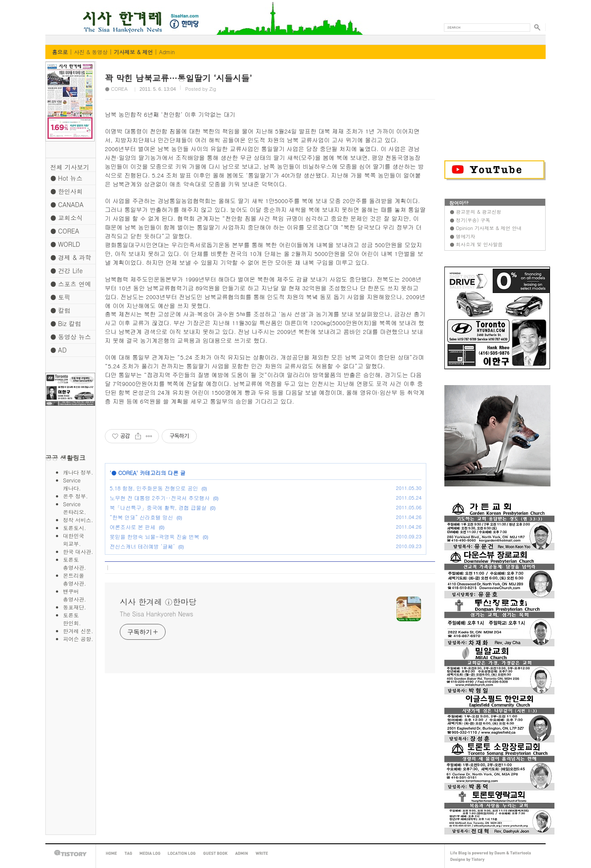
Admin (167, 52)
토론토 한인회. (79, 619)
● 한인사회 (66, 191)
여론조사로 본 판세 (133, 527)
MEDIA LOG (150, 853)
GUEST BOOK (215, 853)
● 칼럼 (60, 310)
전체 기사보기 (70, 167)
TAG (128, 853)
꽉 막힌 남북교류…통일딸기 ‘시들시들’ (178, 78)
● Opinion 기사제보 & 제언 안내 (486, 228)
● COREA (65, 231)
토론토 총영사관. (79, 563)
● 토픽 (60, 297)
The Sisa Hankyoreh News (157, 614)
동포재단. (75, 607)
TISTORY (70, 853)
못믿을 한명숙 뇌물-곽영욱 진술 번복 (154, 536)
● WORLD (65, 244)
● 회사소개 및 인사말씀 (476, 244)
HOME (111, 853)
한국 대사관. (78, 551)
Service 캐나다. (80, 484)
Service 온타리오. (80, 508)
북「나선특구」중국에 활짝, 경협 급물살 (158, 507)
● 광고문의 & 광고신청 (475, 212)
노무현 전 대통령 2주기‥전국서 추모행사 (160, 498)
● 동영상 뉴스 (70, 337)
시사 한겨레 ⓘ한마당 (62, 12)
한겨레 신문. (78, 631)
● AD (58, 350)
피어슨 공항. (78, 639)
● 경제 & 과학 (71, 257)
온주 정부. (76, 496)
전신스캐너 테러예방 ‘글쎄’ (142, 546)
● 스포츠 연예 (70, 284)
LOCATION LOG (182, 853)
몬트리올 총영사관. (79, 579)
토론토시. (75, 528)
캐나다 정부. (78, 472)
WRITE (262, 853)
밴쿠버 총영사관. (79, 595)
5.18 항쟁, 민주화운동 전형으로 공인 (154, 488)
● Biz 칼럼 (66, 323)
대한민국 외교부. (79, 540)
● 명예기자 (462, 236)
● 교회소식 (66, 218)
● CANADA (67, 204)
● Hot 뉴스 (66, 178)
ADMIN (242, 853)
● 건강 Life (66, 271)
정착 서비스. (78, 520)
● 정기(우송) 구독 (470, 220)
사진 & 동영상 (91, 52)
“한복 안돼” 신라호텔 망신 (141, 517)
